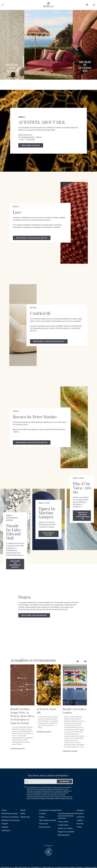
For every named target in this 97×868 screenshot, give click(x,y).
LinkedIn (80, 820)
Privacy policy (63, 822)
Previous (78, 661)
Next (85, 661)
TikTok (79, 827)
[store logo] (48, 7)
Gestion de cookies (65, 828)
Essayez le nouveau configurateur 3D (83, 516)
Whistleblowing (64, 835)
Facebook (80, 817)
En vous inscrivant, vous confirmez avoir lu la (48, 793)
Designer (5, 827)
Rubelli (23, 810)
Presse (42, 817)
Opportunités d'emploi (48, 820)
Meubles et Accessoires (11, 820)
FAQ (60, 810)
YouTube (80, 824)
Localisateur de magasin (48, 810)
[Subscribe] (64, 781)
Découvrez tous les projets (34, 615)
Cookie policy (63, 825)
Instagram (80, 810)
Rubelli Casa (25, 817)
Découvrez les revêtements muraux (15, 564)
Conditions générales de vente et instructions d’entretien (67, 816)
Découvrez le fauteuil (48, 534)
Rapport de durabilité (66, 832)
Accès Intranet (45, 827)
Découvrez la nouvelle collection (32, 238)
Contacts (43, 813)
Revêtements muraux (10, 813)
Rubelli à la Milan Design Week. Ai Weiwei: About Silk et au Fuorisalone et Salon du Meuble (22, 716)
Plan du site (43, 824)
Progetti (5, 824)
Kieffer (23, 813)
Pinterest (80, 813)
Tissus (4, 810)
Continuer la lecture (18, 748)
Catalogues (6, 830)
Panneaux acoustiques (10, 817)
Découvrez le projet (31, 145)
